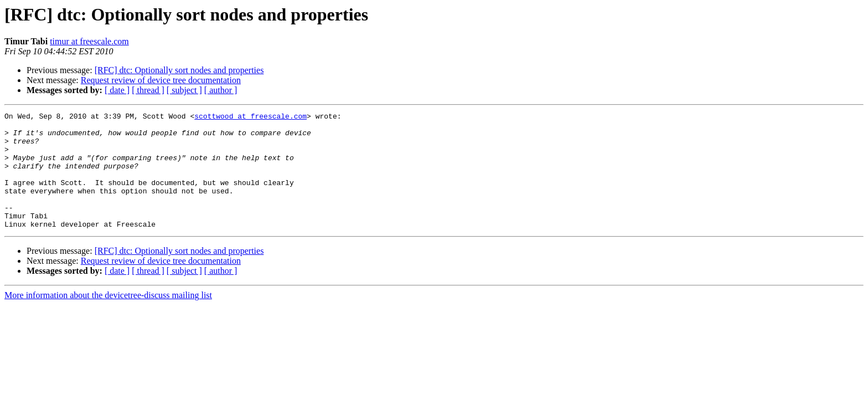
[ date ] (117, 90)
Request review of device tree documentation (161, 80)
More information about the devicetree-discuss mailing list (108, 318)
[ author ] (221, 90)
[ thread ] (148, 90)
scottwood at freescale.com (250, 117)
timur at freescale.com (89, 41)
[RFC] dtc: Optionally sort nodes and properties (179, 70)
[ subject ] (184, 90)
